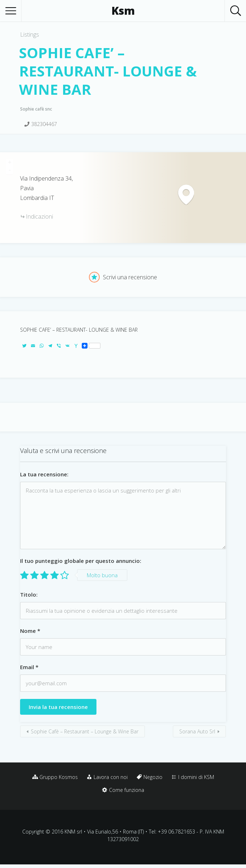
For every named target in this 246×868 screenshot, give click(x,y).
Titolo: (29, 594)
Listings (30, 34)
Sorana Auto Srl (197, 731)
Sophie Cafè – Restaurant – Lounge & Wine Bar (85, 731)
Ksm (123, 11)
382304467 (44, 124)
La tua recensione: (44, 474)
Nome (30, 631)
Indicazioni (39, 216)
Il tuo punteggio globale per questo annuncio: (81, 561)
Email (29, 667)
